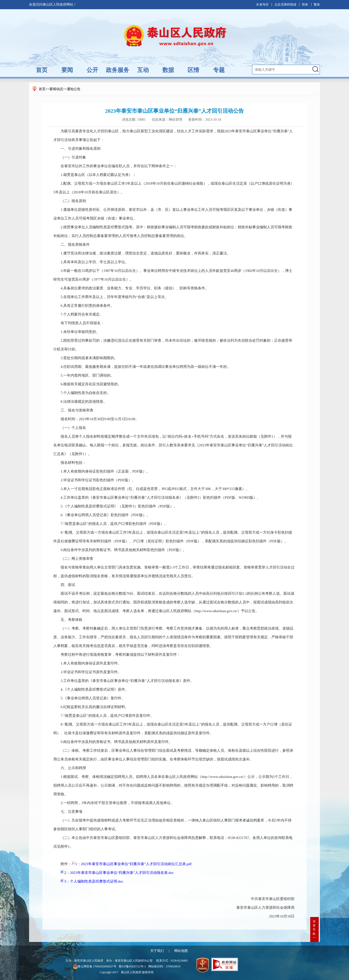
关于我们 (157, 951)
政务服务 (118, 70)
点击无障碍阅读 (285, 4)
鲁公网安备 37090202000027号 (95, 966)
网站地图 (181, 951)
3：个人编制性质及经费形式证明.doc (92, 881)
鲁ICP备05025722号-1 (132, 966)
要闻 (67, 70)
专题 (219, 70)
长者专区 (262, 4)
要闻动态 (56, 89)
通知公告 (74, 89)
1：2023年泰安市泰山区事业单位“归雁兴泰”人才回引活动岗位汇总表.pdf (132, 864)
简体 (305, 4)
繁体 (317, 4)
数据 (168, 70)
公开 (92, 70)
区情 (193, 70)
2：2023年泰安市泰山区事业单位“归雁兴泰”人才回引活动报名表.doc (117, 873)
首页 (42, 70)
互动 (143, 70)
